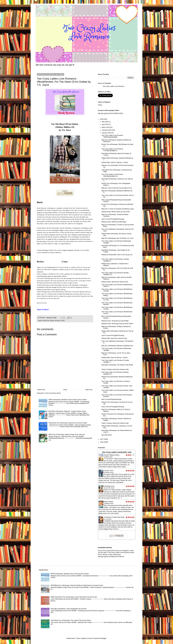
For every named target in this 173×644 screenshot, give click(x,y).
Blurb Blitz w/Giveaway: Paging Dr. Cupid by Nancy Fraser (67, 411)
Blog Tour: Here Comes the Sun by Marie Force (117, 188)
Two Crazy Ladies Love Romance (113, 86)
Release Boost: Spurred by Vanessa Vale (115, 282)
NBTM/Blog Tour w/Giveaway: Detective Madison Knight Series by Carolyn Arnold (77, 585)
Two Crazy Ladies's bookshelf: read (117, 452)
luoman (90, 638)
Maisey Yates (109, 457)
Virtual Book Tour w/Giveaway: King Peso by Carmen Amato (68, 423)
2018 (102, 119)
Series (63, 321)
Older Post (89, 390)
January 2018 (106, 133)
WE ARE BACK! (107, 435)
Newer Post (41, 390)
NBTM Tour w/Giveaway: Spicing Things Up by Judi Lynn (67, 435)
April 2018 (105, 124)
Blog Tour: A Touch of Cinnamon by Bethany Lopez (118, 209)
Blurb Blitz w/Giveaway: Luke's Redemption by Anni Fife (69, 609)
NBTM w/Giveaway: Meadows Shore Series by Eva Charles (68, 400)
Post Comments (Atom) (53, 393)
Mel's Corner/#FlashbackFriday (111, 399)
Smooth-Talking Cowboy (112, 455)
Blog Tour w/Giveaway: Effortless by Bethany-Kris (117, 346)
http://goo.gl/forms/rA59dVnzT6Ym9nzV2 (111, 557)
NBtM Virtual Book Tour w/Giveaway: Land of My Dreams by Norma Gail (74, 597)
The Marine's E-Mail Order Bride (114, 517)
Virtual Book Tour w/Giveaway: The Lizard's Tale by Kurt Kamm (71, 620)
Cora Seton (108, 519)
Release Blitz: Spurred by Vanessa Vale (114, 338)
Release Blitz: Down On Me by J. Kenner (115, 358)
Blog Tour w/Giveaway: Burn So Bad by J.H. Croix (117, 238)
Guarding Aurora (109, 486)
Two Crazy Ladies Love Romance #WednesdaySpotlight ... (112, 136)
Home (65, 390)
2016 (102, 442)
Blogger (104, 638)
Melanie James (109, 472)
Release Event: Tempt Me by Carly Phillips (115, 321)
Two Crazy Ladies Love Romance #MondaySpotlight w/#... (112, 175)
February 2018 (107, 130)
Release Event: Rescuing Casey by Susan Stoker (117, 324)
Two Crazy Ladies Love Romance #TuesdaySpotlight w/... (112, 150)
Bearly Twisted (108, 502)
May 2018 (105, 122)
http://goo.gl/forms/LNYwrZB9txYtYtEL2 (111, 113)
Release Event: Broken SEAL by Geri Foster (116, 212)
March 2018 (106, 127)
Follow (100, 105)
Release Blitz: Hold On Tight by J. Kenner (115, 162)
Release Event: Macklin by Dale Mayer (114, 222)
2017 (102, 439)
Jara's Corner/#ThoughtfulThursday (113, 219)
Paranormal (46, 321)
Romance (57, 321)
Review (52, 321)
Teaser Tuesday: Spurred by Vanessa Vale (115, 369)
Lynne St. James (110, 488)
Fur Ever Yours (109, 471)
